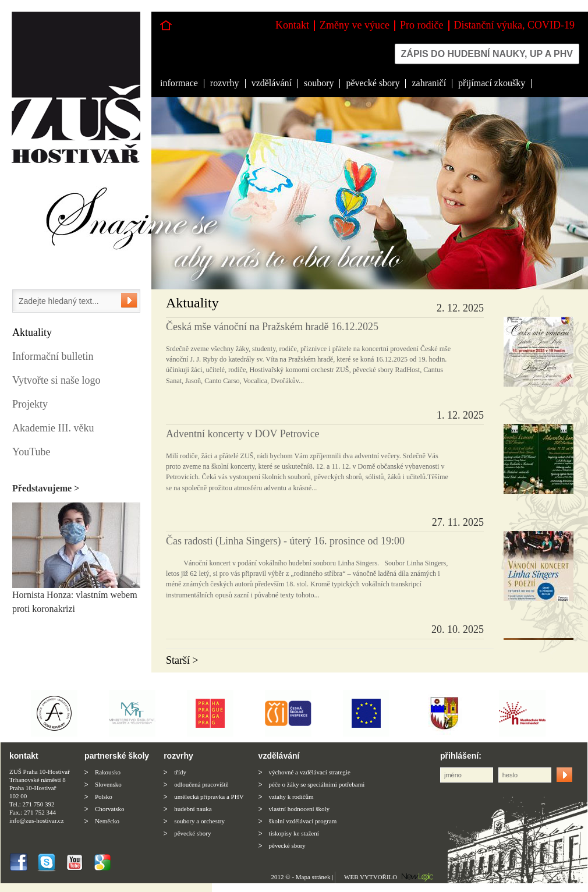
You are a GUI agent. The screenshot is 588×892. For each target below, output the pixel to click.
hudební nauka (193, 809)
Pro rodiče (421, 25)
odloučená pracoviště (201, 784)
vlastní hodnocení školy (300, 809)
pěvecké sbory (373, 83)
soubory (319, 83)
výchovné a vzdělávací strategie (310, 772)
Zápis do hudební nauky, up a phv (487, 54)
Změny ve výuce (355, 25)
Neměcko (107, 821)
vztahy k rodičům (291, 797)
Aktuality (32, 332)
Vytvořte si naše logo (56, 380)
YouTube (31, 452)
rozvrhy (225, 83)
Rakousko (108, 772)
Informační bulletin (53, 356)
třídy (180, 772)
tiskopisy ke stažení (294, 833)
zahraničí (429, 83)
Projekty (30, 404)
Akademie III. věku (53, 428)
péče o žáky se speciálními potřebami (317, 784)
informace (179, 83)
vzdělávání (272, 83)
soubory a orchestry (199, 821)
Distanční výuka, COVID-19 (514, 25)
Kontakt (292, 25)
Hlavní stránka (166, 25)
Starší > (182, 660)
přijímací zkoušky (492, 83)
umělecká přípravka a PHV (209, 797)
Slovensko (108, 784)
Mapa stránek (313, 877)
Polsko (104, 797)
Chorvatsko (110, 809)
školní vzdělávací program (303, 821)
